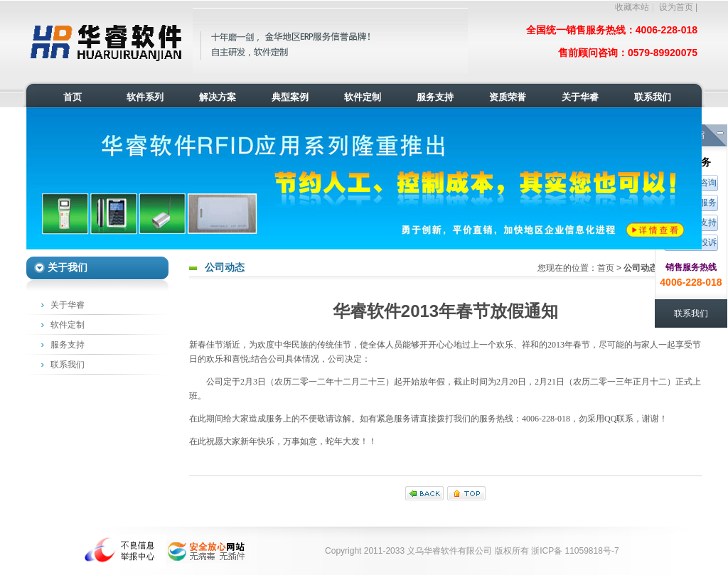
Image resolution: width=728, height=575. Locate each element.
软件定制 (68, 325)
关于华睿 (68, 305)
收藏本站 (632, 7)
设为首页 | (678, 7)
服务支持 (68, 345)
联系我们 (68, 365)
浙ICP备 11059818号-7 (575, 551)
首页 (606, 268)
